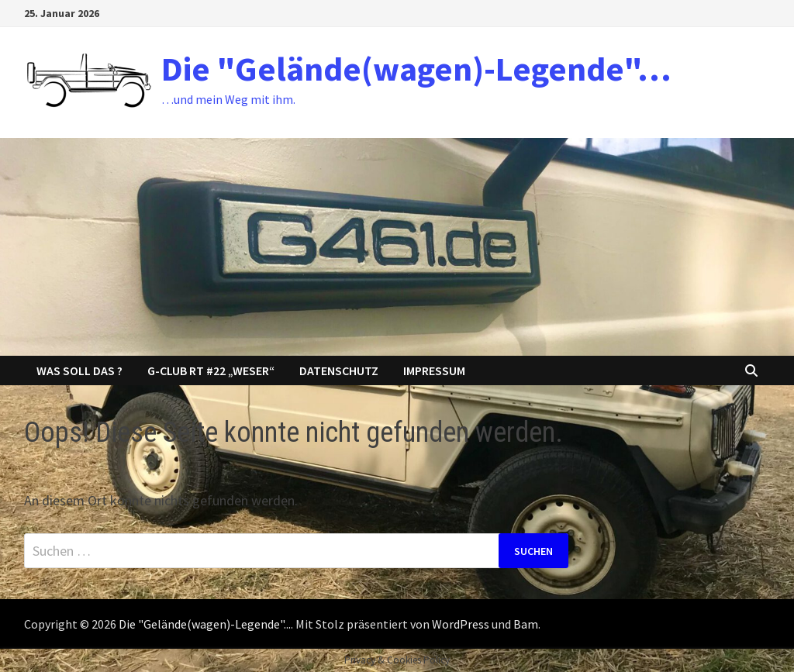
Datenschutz (339, 370)
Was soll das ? (79, 370)
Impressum (434, 370)
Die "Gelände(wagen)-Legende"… (416, 69)
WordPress (461, 624)
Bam (526, 624)
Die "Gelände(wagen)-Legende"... (205, 624)
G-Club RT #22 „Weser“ (211, 370)
